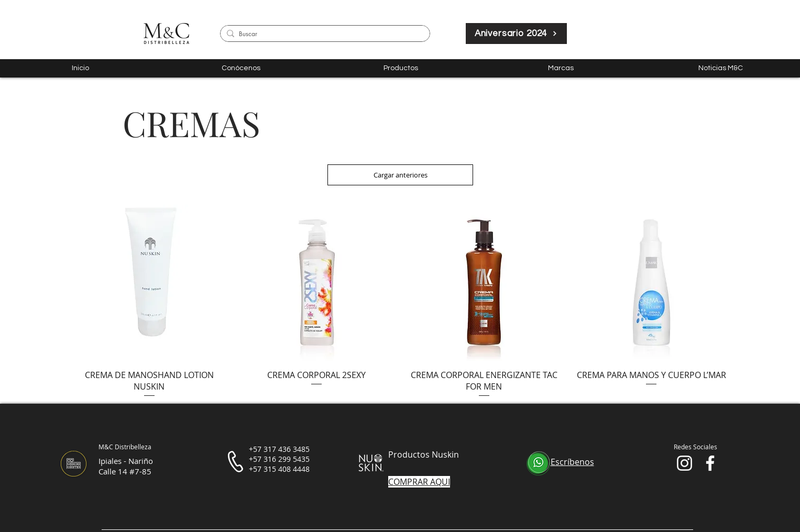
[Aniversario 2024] (516, 34)
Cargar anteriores (401, 175)
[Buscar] (323, 34)
